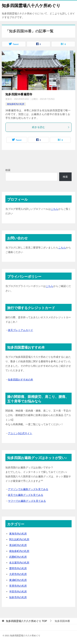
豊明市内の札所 (18, 568)
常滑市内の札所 (18, 586)
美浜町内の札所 (18, 545)
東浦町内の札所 (18, 580)
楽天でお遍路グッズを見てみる (26, 495)
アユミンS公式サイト (20, 433)
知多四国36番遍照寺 (19, 94)
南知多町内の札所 (16, 104)
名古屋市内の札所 (19, 563)
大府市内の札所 (18, 574)
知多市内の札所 (18, 597)
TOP (26, 621)
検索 (8, 170)
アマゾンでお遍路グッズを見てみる (28, 489)
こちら (55, 209)
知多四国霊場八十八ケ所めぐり (31, 5)
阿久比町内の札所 (19, 539)
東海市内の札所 (18, 534)
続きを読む (51, 127)
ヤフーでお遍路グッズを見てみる (27, 501)
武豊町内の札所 (18, 557)
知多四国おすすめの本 (21, 380)
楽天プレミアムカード (21, 330)
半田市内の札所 (18, 592)
